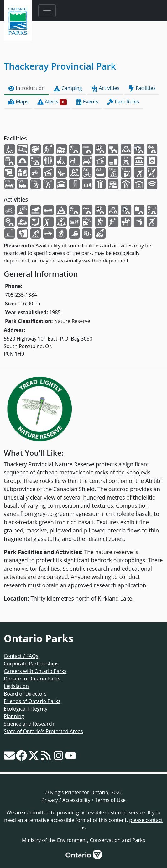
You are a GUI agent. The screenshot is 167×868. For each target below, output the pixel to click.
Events (87, 102)
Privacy (50, 800)
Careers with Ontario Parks (35, 671)
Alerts (52, 102)
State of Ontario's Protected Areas (43, 731)
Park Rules (123, 102)
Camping (68, 88)
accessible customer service (112, 812)
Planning (14, 716)
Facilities (142, 88)
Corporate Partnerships (31, 664)
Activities (105, 88)
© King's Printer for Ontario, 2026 (83, 792)
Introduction (26, 88)
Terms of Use (110, 800)
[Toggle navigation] (47, 11)
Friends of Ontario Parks (32, 701)
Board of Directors (25, 694)
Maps (18, 102)
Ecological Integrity (26, 709)
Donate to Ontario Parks (32, 679)
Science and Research (29, 724)
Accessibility (76, 800)
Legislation (16, 686)
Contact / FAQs (21, 656)
